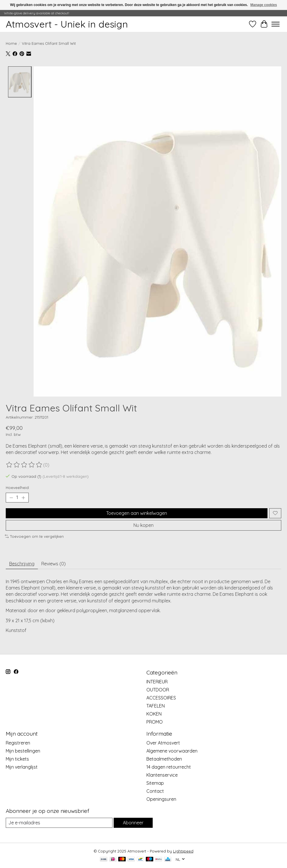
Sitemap (155, 783)
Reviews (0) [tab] (54, 564)
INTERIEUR (157, 682)
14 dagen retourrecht (169, 767)
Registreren (18, 743)
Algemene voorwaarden (172, 751)
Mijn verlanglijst (22, 767)
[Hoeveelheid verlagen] (11, 498)
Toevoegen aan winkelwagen (137, 513)
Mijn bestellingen (23, 751)
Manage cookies (264, 5)
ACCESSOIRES (161, 698)
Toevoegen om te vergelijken (34, 536)
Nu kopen (143, 525)
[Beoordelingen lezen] (24, 465)
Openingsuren (161, 799)
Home (11, 43)
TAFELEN (156, 706)
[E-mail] (59, 823)
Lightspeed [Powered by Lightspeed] (183, 851)
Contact (155, 791)
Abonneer (133, 823)
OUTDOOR (158, 690)
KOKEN (154, 714)
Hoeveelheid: (18, 488)
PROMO (155, 722)
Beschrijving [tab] (22, 564)
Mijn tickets (17, 759)
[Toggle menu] (276, 24)
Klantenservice (162, 775)
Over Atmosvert (163, 743)
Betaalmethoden (164, 759)
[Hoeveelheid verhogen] (23, 498)
